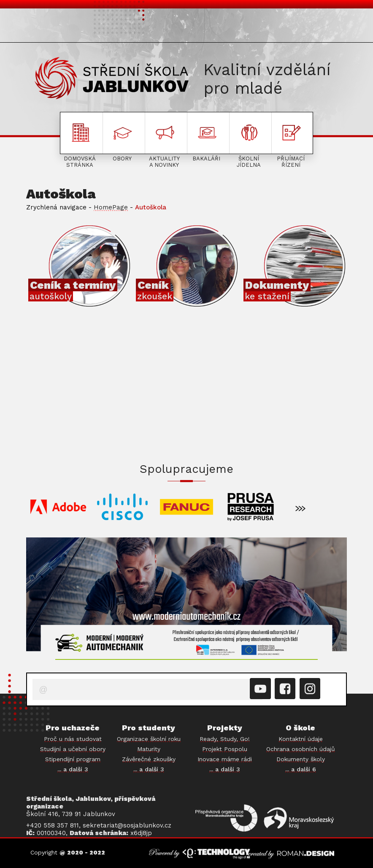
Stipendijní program (73, 759)
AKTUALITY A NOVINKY (162, 27)
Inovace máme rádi (225, 759)
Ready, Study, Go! (225, 739)
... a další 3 (73, 769)
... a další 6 (301, 769)
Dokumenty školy (301, 759)
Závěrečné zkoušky (149, 759)
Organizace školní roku (149, 739)
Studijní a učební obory (73, 749)
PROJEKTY (319, 26)
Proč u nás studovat (73, 739)
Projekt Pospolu (225, 749)
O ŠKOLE (217, 26)
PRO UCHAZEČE (53, 27)
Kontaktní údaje (301, 739)
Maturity (149, 749)
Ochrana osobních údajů (301, 749)
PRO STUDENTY (103, 27)
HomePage (111, 207)
